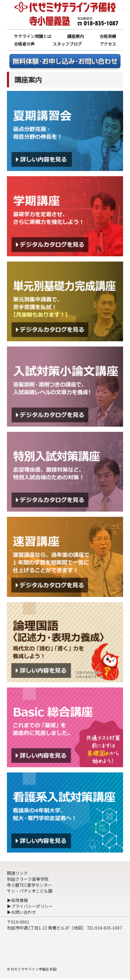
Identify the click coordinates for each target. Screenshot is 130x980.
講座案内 (76, 36)
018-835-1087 (109, 928)
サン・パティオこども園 (30, 891)
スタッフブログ (67, 44)
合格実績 (108, 36)
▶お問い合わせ (21, 912)
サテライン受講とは (33, 36)
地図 (78, 928)
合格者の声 (24, 44)
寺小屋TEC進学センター (29, 885)
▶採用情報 (17, 900)
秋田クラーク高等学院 (28, 879)
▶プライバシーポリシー (30, 906)
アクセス (108, 44)
